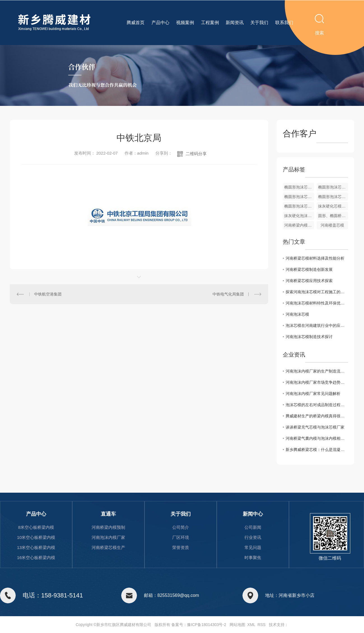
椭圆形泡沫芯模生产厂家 (299, 197)
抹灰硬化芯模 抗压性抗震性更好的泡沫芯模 (333, 206)
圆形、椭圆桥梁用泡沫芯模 (333, 216)
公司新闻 (253, 527)
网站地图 (237, 625)
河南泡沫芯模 (297, 314)
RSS (261, 625)
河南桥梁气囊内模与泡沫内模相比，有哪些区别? (317, 438)
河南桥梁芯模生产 (108, 547)
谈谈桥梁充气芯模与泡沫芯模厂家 (315, 427)
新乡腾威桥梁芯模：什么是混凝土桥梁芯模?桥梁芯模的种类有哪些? (317, 450)
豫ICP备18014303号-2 (207, 625)
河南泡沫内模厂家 (108, 537)
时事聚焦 (253, 558)
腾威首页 (136, 23)
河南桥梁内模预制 (108, 527)
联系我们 (284, 23)
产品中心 (160, 23)
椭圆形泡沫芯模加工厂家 (333, 187)
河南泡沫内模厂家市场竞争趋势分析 (317, 382)
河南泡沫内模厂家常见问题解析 (313, 394)
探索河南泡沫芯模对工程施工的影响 (317, 292)
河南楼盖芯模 (332, 225)
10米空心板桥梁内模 (36, 537)
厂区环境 (181, 537)
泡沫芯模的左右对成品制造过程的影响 (317, 405)
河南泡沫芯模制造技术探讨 (309, 337)
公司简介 (181, 527)
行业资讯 (253, 537)
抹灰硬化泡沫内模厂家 (299, 216)
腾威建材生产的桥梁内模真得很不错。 (317, 416)
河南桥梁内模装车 (299, 225)
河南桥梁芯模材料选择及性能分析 (315, 258)
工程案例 (210, 23)
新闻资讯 (235, 23)
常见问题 (253, 547)
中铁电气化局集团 (228, 294)
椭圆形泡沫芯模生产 (333, 197)
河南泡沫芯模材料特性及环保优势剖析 (317, 303)
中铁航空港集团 (48, 294)
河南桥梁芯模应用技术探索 (309, 281)
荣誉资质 (181, 547)
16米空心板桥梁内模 (36, 558)
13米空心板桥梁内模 (36, 547)
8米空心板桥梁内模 (36, 527)
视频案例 (185, 23)
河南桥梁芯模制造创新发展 (309, 269)
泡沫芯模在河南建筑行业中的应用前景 (317, 325)
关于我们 (259, 23)
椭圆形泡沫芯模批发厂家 (299, 187)
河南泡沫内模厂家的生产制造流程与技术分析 (317, 371)
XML (251, 625)
